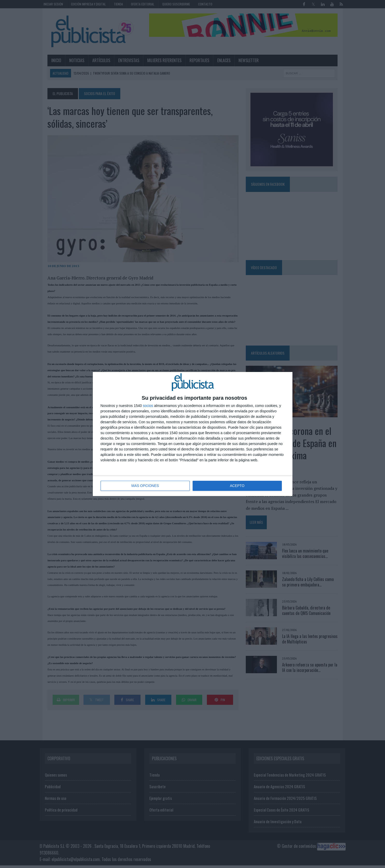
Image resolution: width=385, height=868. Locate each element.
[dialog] (193, 434)
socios (148, 406)
